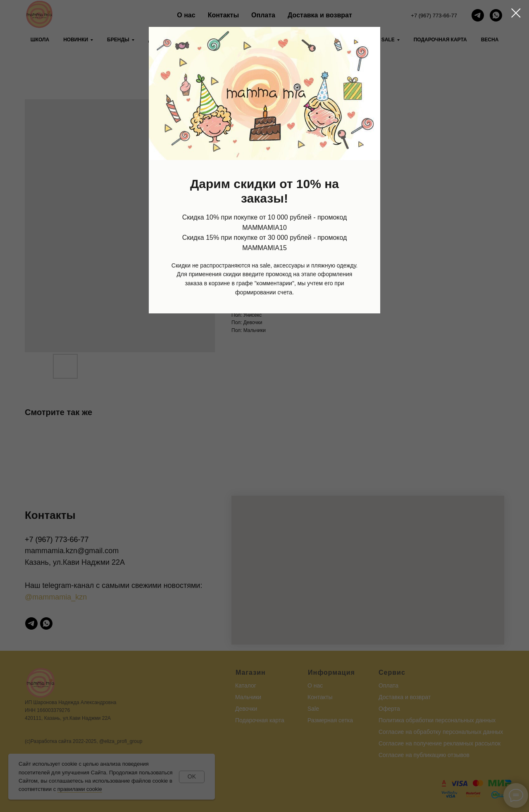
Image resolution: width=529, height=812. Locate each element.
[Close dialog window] (516, 13)
